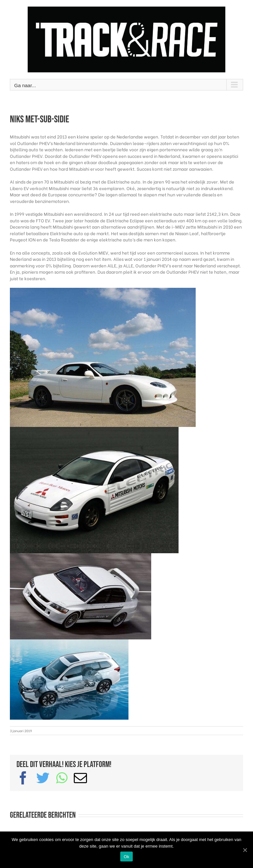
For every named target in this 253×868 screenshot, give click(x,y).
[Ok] (245, 850)
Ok (126, 857)
